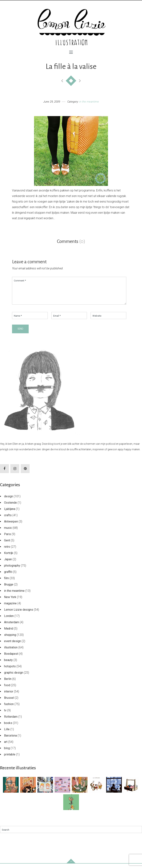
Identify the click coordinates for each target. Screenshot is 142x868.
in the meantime (89, 102)
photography (12, 570)
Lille (7, 734)
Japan (8, 564)
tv (5, 715)
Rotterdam (11, 721)
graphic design (14, 677)
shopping (10, 639)
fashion (9, 708)
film (6, 583)
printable (10, 759)
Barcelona (10, 740)
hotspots (10, 671)
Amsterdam (12, 627)
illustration (11, 652)
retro (7, 551)
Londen (9, 620)
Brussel (9, 702)
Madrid (9, 633)
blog (7, 753)
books (8, 727)
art (6, 746)
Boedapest (11, 658)
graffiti (8, 576)
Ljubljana (10, 513)
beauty (8, 664)
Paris (7, 539)
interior (9, 696)
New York (10, 601)
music (8, 532)
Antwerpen (11, 526)
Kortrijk (9, 557)
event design (12, 646)
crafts (8, 520)
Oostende (10, 507)
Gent (7, 545)
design (9, 501)
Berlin (8, 683)
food (7, 690)
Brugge (9, 589)
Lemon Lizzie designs (19, 614)
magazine (10, 608)
